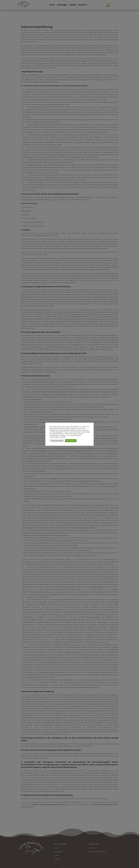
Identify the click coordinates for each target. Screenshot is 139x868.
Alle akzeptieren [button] (71, 441)
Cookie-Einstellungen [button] (57, 441)
